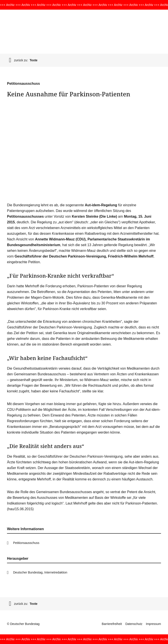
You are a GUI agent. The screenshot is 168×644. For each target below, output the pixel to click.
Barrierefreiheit (112, 624)
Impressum (153, 624)
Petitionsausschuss (26, 543)
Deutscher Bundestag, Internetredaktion (40, 572)
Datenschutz (134, 624)
